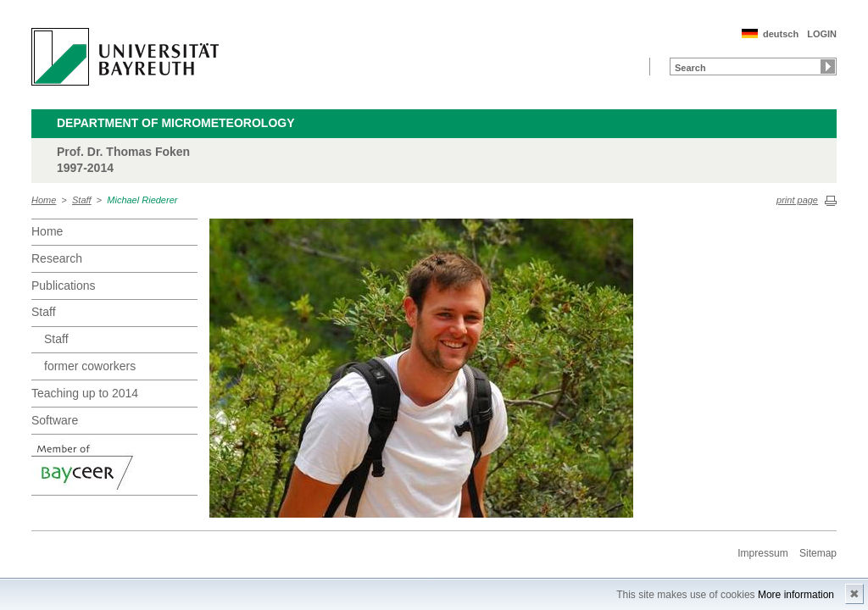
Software (55, 420)
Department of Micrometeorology (176, 123)
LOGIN (822, 34)
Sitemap (818, 553)
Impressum (762, 553)
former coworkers (90, 366)
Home (44, 200)
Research (57, 258)
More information (796, 595)
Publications (64, 286)
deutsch (781, 34)
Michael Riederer (142, 200)
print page (797, 200)
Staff (82, 200)
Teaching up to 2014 (85, 393)
